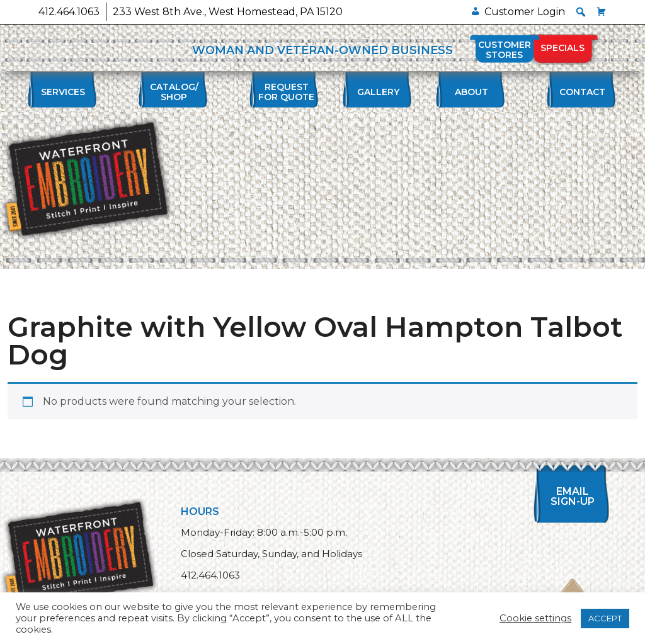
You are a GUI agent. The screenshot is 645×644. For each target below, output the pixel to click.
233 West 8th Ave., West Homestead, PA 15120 (228, 12)
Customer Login (525, 12)
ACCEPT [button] (605, 618)
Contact (582, 92)
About (471, 92)
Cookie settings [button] (535, 618)
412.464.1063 (69, 12)
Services (63, 92)
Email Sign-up (573, 496)
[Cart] (602, 12)
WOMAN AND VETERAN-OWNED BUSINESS (322, 50)
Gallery (378, 92)
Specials (562, 48)
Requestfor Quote (286, 92)
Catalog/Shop (174, 92)
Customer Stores (505, 50)
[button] (581, 12)
